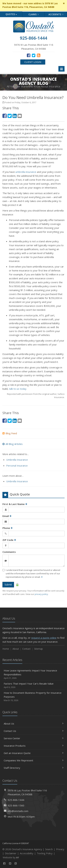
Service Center (33, 738)
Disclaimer (11, 853)
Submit (8, 585)
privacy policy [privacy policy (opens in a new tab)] (41, 594)
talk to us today (18, 389)
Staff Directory (33, 768)
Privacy (60, 849)
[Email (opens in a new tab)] (20, 116)
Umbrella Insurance (17, 460)
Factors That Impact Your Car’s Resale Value (33, 685)
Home (6, 649)
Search (49, 849)
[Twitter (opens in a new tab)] (34, 55)
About (16, 649)
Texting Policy (45, 853)
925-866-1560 (16, 805)
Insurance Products (33, 746)
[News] (39, 55)
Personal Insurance (17, 466)
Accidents (56, 14)
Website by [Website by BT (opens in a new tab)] (11, 857)
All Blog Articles (13, 444)
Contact (26, 649)
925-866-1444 (16, 800)
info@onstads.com (18, 811)
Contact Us (33, 731)
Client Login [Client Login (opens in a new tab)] (33, 62)
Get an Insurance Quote (33, 753)
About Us (33, 724)
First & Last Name (15, 504)
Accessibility (27, 853)
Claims (34, 14)
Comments (9, 552)
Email (7, 516)
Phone (8, 528)
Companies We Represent (33, 760)
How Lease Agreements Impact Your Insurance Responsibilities (33, 674)
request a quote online (44, 638)
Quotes (11, 14)
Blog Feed (10, 433)
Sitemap (38, 649)
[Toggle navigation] (61, 69)
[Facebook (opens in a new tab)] (29, 55)
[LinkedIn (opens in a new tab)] (15, 116)
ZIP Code (9, 540)
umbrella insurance (26, 172)
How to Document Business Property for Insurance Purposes (33, 697)
